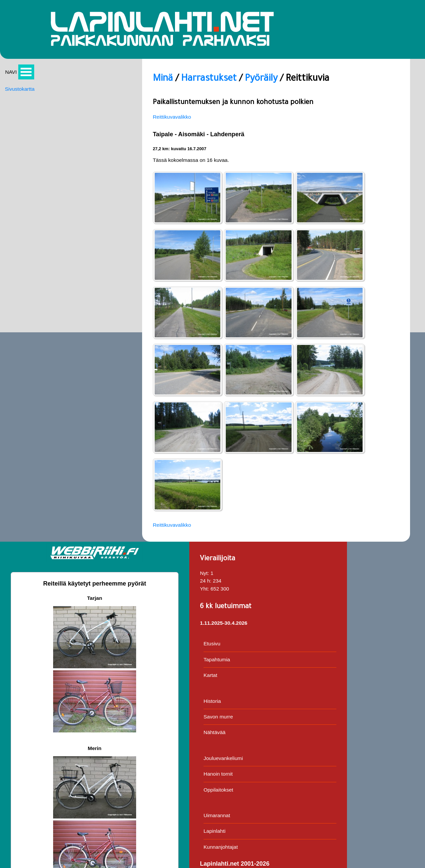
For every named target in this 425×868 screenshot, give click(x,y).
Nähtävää (385, 276)
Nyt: (375, 96)
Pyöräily (167, 84)
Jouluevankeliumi (394, 303)
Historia (382, 244)
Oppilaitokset (389, 335)
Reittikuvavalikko (71, 123)
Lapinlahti (385, 378)
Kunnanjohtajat (391, 395)
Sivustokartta (20, 96)
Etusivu (382, 185)
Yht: (375, 111)
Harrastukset (111, 84)
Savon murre (389, 260)
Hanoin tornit (389, 319)
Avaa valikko (27, 79)
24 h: (376, 104)
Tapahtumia (387, 201)
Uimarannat (387, 362)
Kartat (381, 217)
